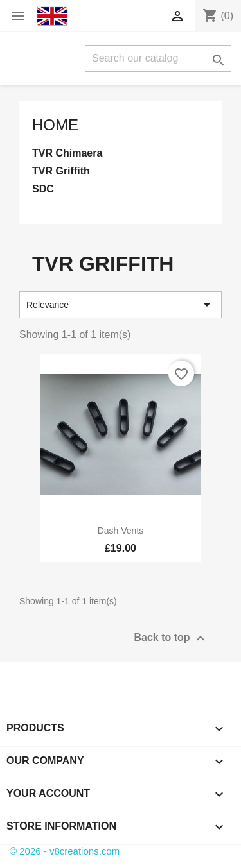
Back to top (171, 638)
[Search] (158, 58)
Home (55, 125)
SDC (43, 189)
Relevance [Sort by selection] (121, 305)
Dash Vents (121, 531)
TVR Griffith (61, 171)
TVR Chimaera (67, 153)
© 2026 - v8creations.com (65, 851)
